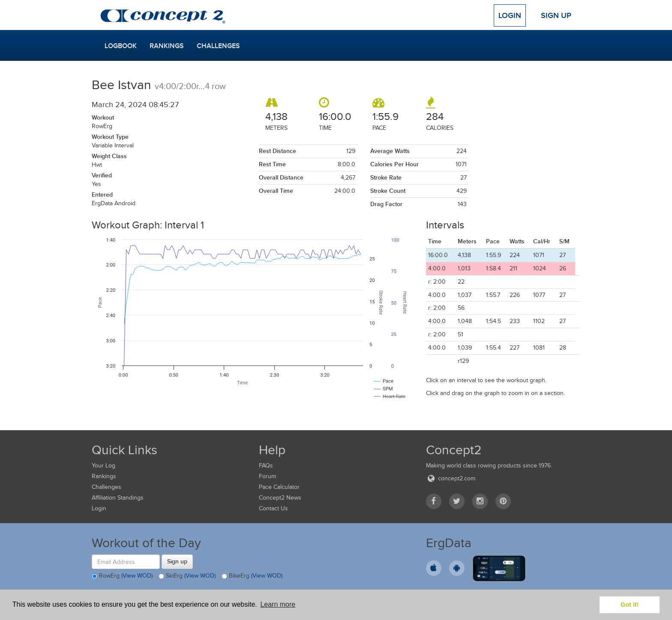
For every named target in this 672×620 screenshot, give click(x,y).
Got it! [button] (630, 605)
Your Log (103, 466)
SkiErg (187, 576)
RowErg (122, 576)
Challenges (218, 46)
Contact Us (273, 508)
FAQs (266, 466)
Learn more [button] (278, 604)
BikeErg (252, 576)
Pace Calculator (279, 487)
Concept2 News (280, 498)
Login (510, 15)
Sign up (177, 561)
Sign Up (556, 15)
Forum (267, 476)
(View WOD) (137, 576)
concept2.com (451, 478)
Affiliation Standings (118, 498)
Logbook (121, 46)
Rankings (167, 46)
